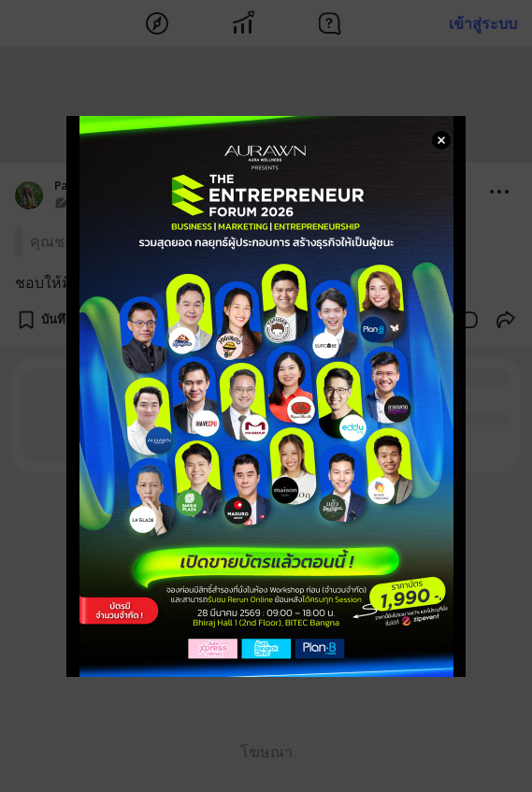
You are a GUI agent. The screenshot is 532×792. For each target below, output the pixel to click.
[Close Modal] (441, 140)
